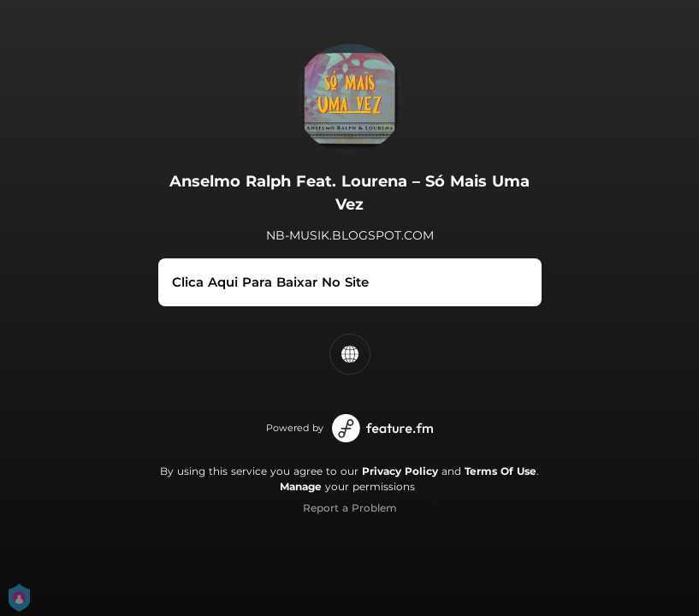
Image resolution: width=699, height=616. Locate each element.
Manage (301, 486)
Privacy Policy (400, 471)
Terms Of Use (501, 471)
